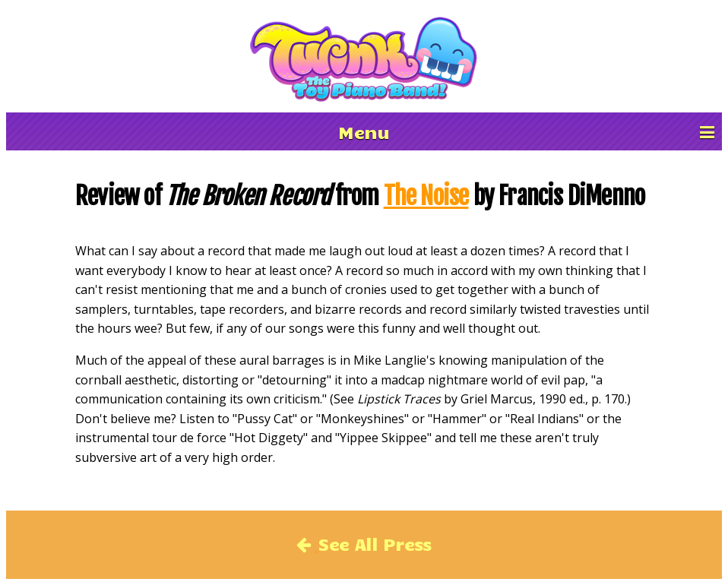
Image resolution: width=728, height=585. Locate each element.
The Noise (426, 196)
